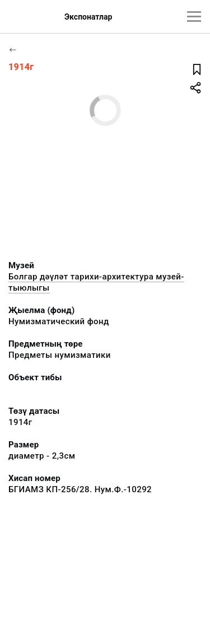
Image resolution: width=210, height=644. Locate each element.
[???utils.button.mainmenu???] (194, 17)
